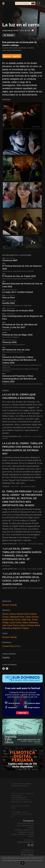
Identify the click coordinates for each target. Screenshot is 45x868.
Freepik (27, 806)
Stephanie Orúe (17, 617)
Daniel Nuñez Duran (11, 620)
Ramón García (9, 614)
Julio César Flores (10, 625)
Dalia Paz (26, 620)
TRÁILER (9, 35)
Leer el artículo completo (28, 487)
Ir (33, 3)
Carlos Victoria (32, 617)
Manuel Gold (22, 614)
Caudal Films (8, 646)
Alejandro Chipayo (21, 628)
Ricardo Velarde (10, 605)
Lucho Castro (16, 623)
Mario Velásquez (30, 623)
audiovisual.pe (16, 796)
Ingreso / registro (12, 56)
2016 (22, 30)
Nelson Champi (27, 625)
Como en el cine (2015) (20, 786)
